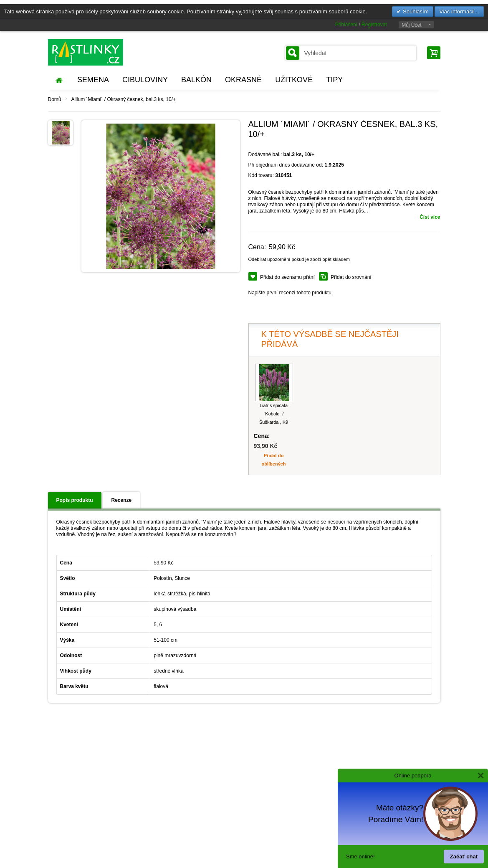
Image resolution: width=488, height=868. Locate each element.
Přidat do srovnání (351, 277)
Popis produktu (75, 500)
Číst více (430, 217)
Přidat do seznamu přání (287, 277)
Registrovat (374, 25)
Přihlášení (346, 25)
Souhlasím (415, 11)
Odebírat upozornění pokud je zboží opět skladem (299, 259)
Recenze (122, 500)
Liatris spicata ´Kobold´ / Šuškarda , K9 (274, 414)
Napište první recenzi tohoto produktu (290, 293)
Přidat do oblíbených (274, 460)
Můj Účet (411, 25)
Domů (55, 99)
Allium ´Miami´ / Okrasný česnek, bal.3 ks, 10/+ (124, 99)
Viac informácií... (459, 11)
